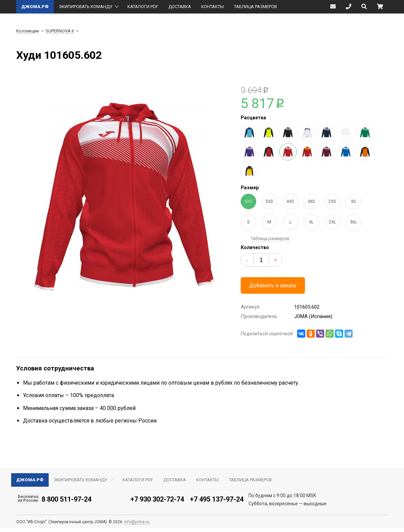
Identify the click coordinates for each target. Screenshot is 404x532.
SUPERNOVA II (60, 31)
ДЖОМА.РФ (35, 7)
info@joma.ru (137, 522)
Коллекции (28, 31)
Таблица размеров (270, 238)
